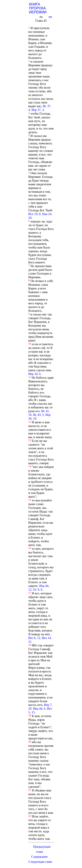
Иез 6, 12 (34, 638)
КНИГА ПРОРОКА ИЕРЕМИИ (38, 8)
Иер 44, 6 (39, 709)
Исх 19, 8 (35, 214)
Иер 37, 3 (38, 110)
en (51, 17)
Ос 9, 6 (38, 590)
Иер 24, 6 (35, 374)
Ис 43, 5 (38, 415)
